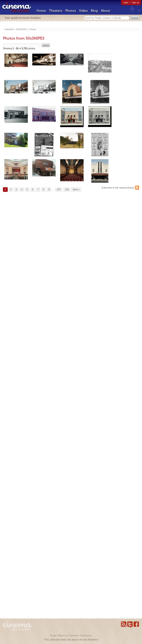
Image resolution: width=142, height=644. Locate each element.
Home (41, 11)
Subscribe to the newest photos (118, 188)
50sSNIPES (22, 29)
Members (9, 29)
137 (59, 189)
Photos (71, 11)
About (105, 11)
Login (126, 2)
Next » (76, 189)
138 (67, 189)
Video (83, 11)
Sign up (135, 2)
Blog (94, 11)
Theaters (56, 11)
